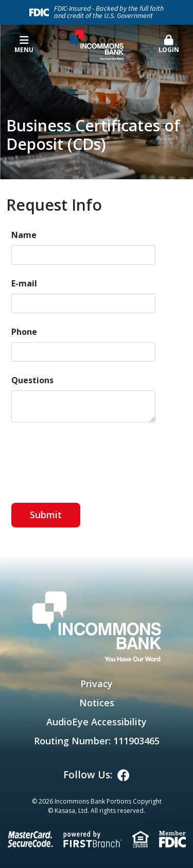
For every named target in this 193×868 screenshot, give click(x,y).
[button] (169, 45)
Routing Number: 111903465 (97, 741)
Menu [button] (24, 45)
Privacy (97, 684)
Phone (24, 332)
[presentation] (90, 458)
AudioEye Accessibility (97, 722)
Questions (32, 380)
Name (24, 235)
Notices (97, 703)
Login (169, 45)
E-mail (24, 283)
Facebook (124, 775)
